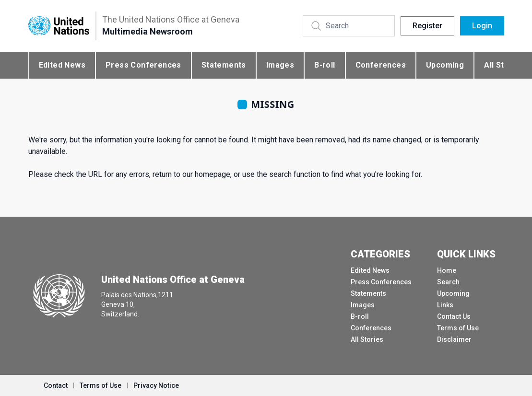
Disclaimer (454, 339)
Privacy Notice (156, 385)
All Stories (367, 339)
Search (448, 282)
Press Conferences (143, 65)
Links (445, 305)
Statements (224, 65)
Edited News (62, 65)
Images (280, 65)
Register (427, 26)
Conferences (381, 65)
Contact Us (454, 316)
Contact (56, 385)
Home (447, 270)
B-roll (325, 65)
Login (482, 26)
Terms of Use (458, 328)
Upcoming (445, 65)
